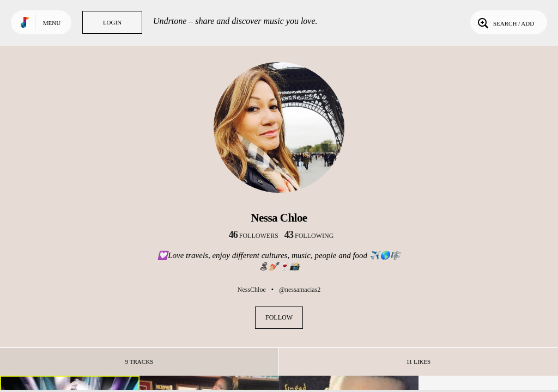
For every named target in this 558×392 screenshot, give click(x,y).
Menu (52, 23)
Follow (279, 317)
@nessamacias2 (300, 290)
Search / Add (505, 22)
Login (112, 22)
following (309, 236)
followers (254, 236)
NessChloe (252, 290)
